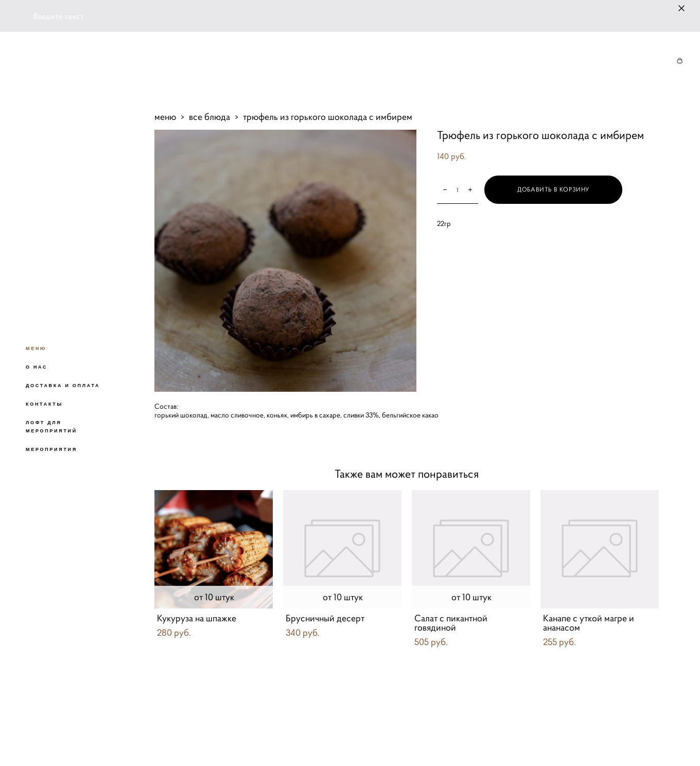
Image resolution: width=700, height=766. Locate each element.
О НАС (37, 367)
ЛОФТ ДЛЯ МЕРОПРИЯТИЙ (51, 427)
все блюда (209, 117)
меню (165, 117)
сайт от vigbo (174, 742)
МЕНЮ (36, 349)
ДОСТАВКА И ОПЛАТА (63, 386)
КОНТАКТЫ (44, 404)
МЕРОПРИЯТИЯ (51, 449)
